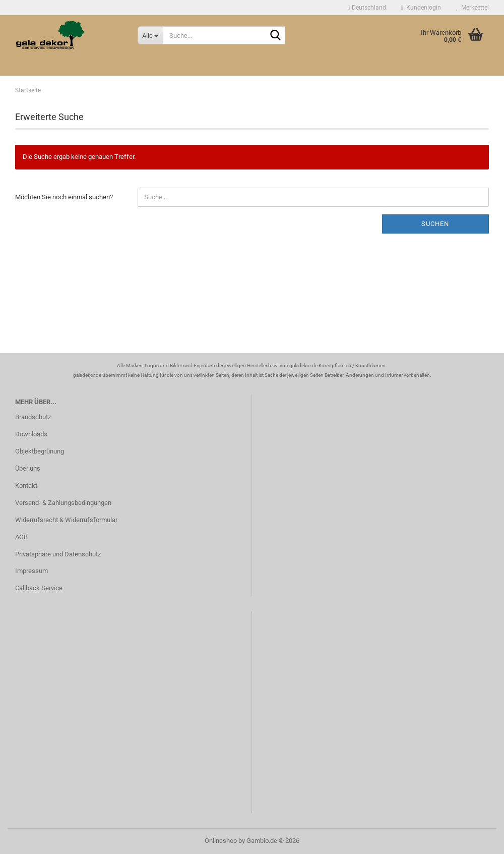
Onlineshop (221, 841)
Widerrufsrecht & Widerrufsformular (66, 520)
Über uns (28, 468)
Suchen (435, 224)
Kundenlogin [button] (421, 8)
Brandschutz (33, 417)
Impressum (31, 571)
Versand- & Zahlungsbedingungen (63, 503)
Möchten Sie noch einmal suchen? (64, 197)
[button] (367, 8)
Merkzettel (472, 8)
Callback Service (39, 588)
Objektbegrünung (40, 451)
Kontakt (26, 486)
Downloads (31, 434)
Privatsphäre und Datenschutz (58, 554)
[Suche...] (150, 35)
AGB (21, 537)
